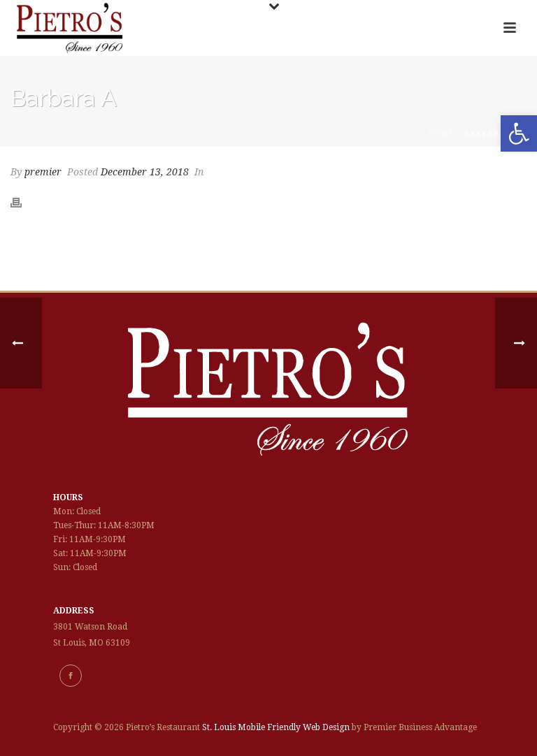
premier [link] (43, 172)
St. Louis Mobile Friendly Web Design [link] (276, 727)
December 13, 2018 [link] (145, 172)
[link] (519, 133)
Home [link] (441, 134)
